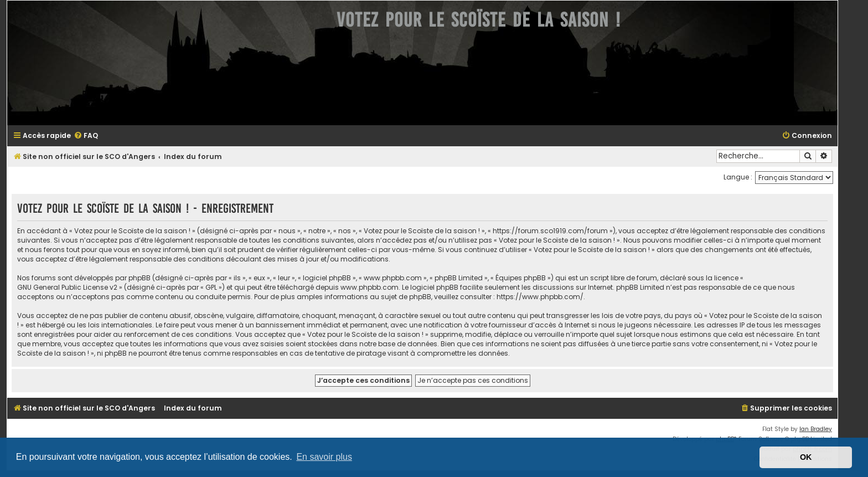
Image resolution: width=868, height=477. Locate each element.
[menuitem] (86, 136)
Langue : (738, 177)
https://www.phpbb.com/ (540, 297)
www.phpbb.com (370, 287)
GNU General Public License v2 (67, 287)
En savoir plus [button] (324, 457)
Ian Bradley (816, 429)
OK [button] (806, 457)
